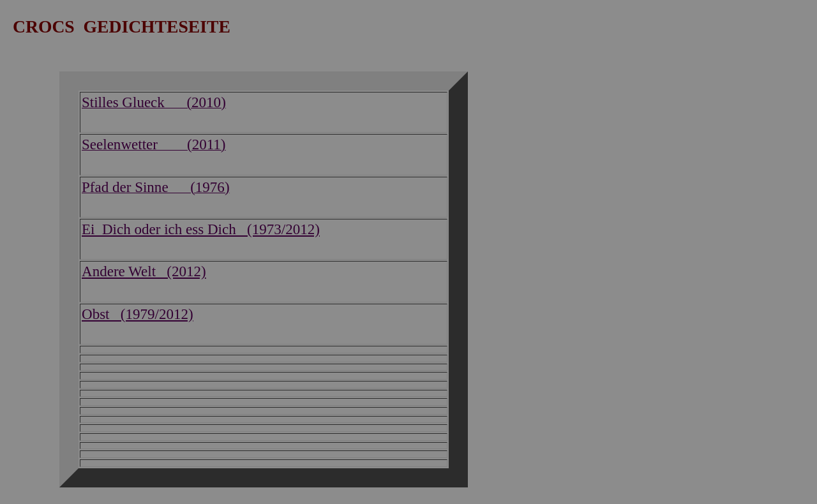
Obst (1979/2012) (138, 314)
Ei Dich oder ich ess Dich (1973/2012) (201, 229)
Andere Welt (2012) (144, 271)
